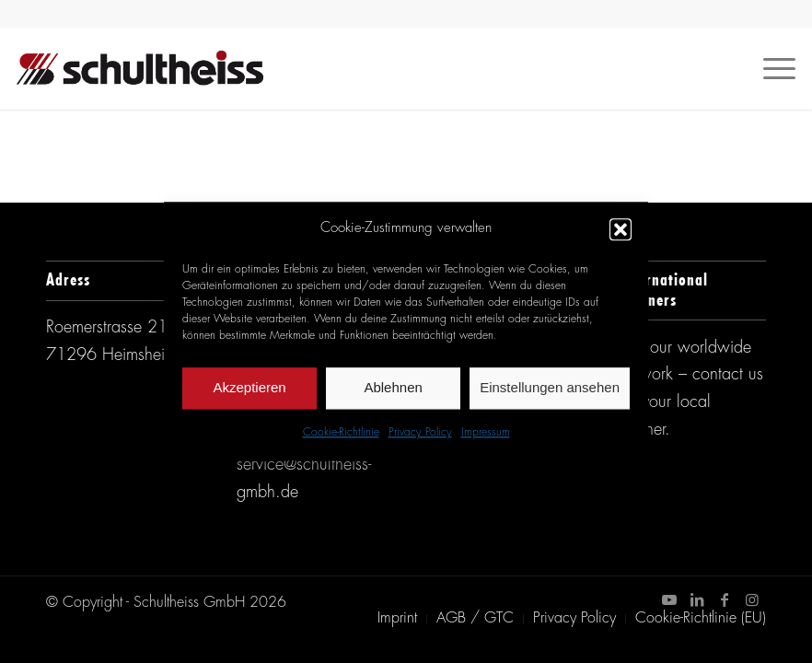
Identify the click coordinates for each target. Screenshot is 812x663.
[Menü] (770, 68)
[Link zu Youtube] (669, 599)
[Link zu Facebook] (725, 599)
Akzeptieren (249, 388)
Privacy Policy (420, 433)
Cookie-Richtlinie (341, 433)
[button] (621, 229)
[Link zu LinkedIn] (697, 599)
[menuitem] (397, 619)
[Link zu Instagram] (752, 599)
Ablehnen (393, 388)
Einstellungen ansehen (550, 388)
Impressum (486, 433)
